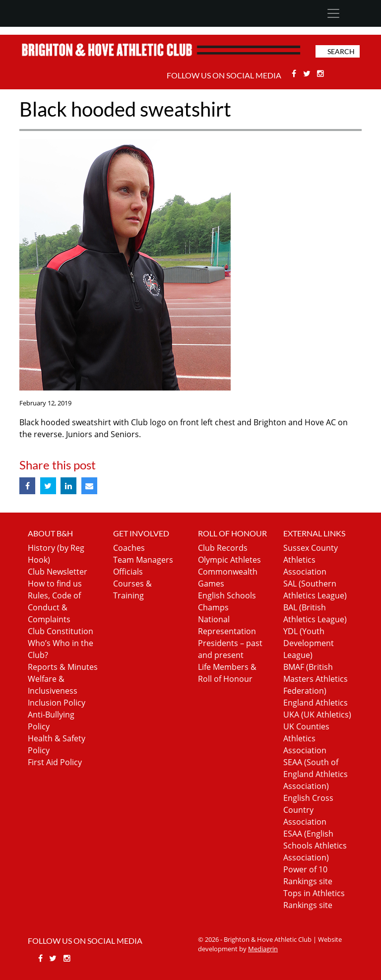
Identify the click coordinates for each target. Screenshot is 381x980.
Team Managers (143, 560)
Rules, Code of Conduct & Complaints (54, 607)
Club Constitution (61, 631)
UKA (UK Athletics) (317, 715)
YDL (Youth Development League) (309, 643)
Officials (128, 572)
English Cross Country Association (308, 810)
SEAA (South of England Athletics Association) (316, 774)
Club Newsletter (58, 572)
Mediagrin (263, 949)
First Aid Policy (55, 762)
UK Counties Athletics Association (306, 738)
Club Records (223, 548)
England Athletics (316, 703)
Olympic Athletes (229, 560)
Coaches (129, 548)
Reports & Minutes (63, 667)
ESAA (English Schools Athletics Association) (315, 846)
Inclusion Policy (57, 703)
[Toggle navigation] (333, 13)
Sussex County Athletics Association (311, 560)
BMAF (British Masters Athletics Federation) (316, 679)
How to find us (55, 584)
